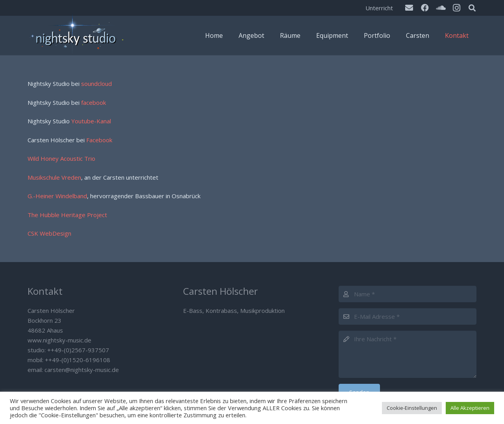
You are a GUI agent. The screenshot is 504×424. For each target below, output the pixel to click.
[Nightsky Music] (77, 35)
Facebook (99, 140)
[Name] (408, 294)
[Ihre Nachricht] (408, 354)
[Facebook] (425, 8)
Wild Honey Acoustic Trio (61, 158)
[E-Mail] (409, 8)
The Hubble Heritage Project (67, 215)
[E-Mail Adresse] (408, 316)
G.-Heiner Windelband (57, 196)
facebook (94, 102)
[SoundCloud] (441, 8)
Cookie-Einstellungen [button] (412, 408)
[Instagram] (456, 8)
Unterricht (379, 8)
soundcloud (96, 84)
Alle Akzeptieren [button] (470, 408)
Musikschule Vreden (54, 177)
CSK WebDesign (49, 233)
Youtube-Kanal (91, 121)
